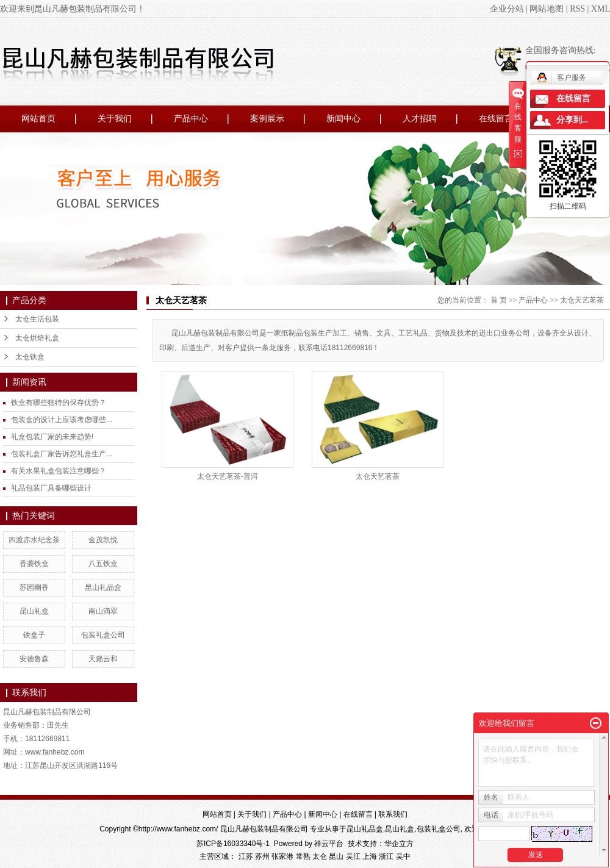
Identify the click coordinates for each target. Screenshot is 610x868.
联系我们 (393, 814)
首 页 (499, 300)
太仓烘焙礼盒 (37, 338)
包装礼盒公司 (103, 635)
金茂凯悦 (103, 540)
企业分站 (507, 9)
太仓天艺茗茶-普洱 (228, 476)
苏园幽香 (34, 587)
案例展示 (267, 119)
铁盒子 (34, 635)
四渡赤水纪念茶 (34, 540)
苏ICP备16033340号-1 (233, 844)
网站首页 (38, 119)
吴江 (353, 856)
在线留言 (496, 119)
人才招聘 (420, 119)
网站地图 (547, 9)
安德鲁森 (34, 659)
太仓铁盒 (30, 357)
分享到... (572, 120)
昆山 (336, 856)
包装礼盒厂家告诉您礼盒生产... (62, 454)
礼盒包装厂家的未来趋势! (52, 437)
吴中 (403, 856)
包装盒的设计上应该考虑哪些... (62, 420)
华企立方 (399, 844)
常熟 (303, 856)
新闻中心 (343, 119)
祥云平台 (329, 844)
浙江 (386, 856)
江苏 (246, 856)
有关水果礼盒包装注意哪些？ (59, 471)
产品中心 (191, 119)
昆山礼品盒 (103, 587)
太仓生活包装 (37, 319)
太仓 (320, 856)
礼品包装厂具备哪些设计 (51, 488)
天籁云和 (103, 659)
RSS (577, 9)
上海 (370, 856)
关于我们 (115, 119)
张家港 (282, 856)
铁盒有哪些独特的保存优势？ (59, 403)
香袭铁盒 (34, 564)
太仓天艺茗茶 (582, 300)
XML (601, 9)
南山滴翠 (103, 611)
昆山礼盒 (34, 611)
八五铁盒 (103, 564)
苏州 (262, 856)
